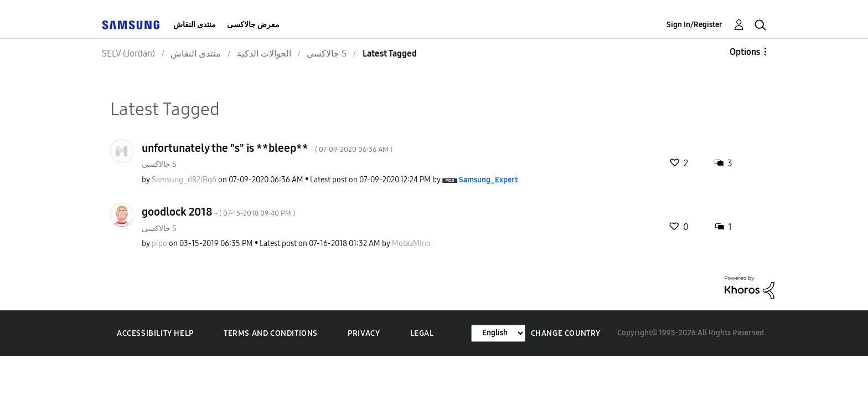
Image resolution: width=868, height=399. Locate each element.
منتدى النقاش (195, 25)
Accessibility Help (155, 333)
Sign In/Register (694, 25)
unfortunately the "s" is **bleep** (267, 148)
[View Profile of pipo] (159, 244)
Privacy (364, 333)
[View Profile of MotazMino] (411, 244)
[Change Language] (498, 333)
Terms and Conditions (271, 333)
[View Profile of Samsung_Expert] (488, 180)
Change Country (566, 333)
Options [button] (745, 52)
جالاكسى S (159, 164)
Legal (422, 333)
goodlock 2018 (218, 212)
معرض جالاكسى (253, 25)
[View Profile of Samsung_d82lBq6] (184, 180)
